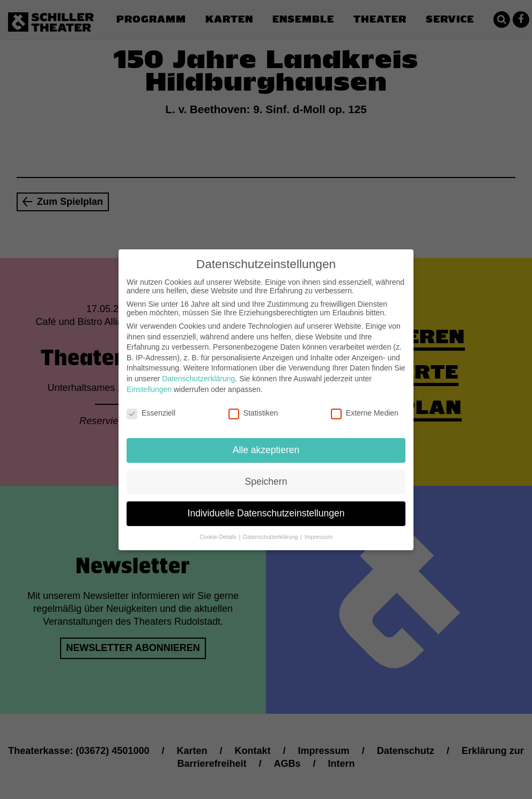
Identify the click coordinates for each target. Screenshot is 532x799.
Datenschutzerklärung (198, 374)
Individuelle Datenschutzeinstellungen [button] (266, 508)
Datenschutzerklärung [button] (271, 532)
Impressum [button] (319, 532)
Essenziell (151, 408)
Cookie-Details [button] (219, 532)
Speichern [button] (266, 477)
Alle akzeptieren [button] (266, 445)
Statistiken (253, 408)
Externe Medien (365, 408)
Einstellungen (149, 384)
